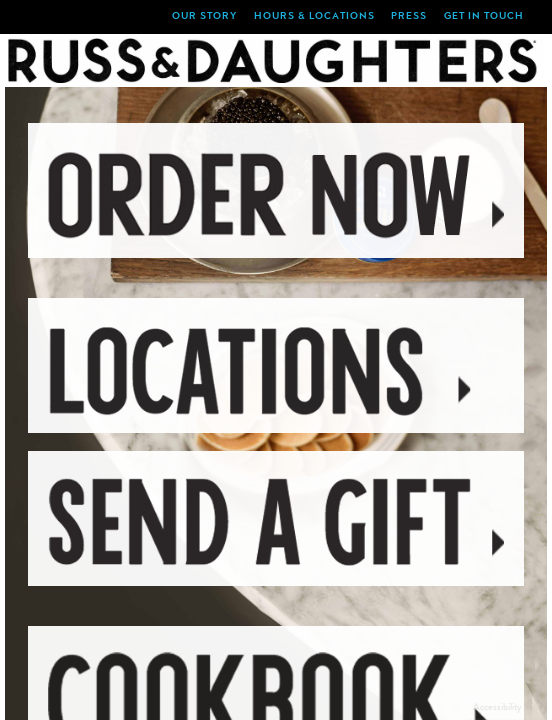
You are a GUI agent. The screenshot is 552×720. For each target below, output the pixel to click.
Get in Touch (484, 17)
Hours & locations (314, 17)
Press (409, 17)
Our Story (204, 17)
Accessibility (497, 706)
